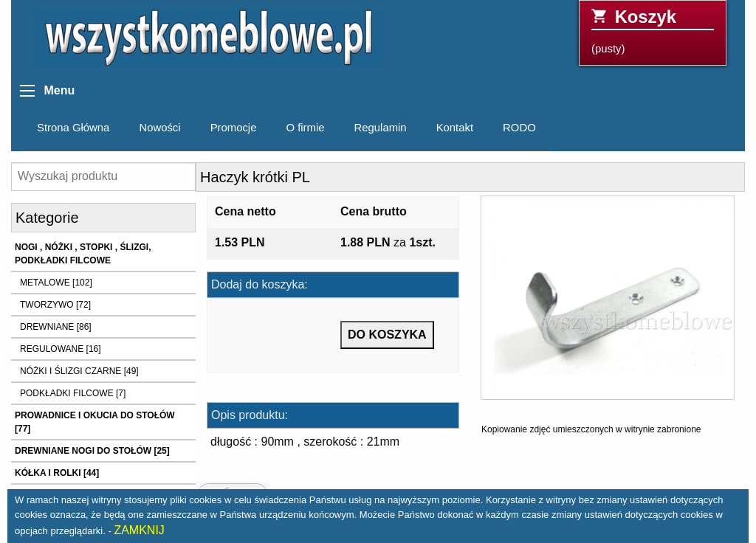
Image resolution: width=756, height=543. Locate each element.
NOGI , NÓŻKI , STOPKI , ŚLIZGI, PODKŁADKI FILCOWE (83, 254)
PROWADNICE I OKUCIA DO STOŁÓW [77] (95, 422)
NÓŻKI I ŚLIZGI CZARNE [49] (79, 371)
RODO (519, 128)
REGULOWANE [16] (61, 349)
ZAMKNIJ (139, 530)
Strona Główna (73, 128)
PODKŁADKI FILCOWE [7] (73, 393)
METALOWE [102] (56, 283)
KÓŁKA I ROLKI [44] (57, 473)
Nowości (159, 128)
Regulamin (381, 128)
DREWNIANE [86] (56, 327)
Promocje (234, 128)
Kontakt (455, 128)
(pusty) (653, 31)
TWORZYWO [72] (55, 305)
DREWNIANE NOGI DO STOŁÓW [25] (92, 451)
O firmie (305, 128)
